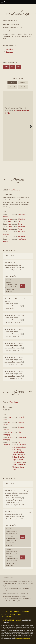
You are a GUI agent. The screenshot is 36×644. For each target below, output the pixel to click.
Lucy (9, 237)
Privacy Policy (16, 614)
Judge (24, 462)
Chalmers (21, 427)
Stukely (10, 229)
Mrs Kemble (22, 232)
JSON (6, 67)
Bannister (21, 422)
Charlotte (6, 234)
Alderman (20, 460)
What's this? (10, 256)
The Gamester (15, 190)
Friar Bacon (14, 402)
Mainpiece (9, 49)
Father (14, 470)
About (27, 614)
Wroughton (22, 219)
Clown (22, 467)
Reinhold (21, 417)
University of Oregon (12, 620)
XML (12, 67)
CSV (18, 67)
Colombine (6, 445)
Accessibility (7, 612)
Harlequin (6, 430)
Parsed (23, 87)
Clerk (14, 462)
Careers (5, 614)
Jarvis (9, 222)
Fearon (20, 224)
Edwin (20, 432)
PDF (12, 83)
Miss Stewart (22, 437)
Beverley (6, 217)
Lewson (10, 219)
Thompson (21, 227)
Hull (19, 222)
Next (30, 126)
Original (23, 83)
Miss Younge (22, 239)
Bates (9, 224)
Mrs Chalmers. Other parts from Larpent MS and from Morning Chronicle (19, 447)
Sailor (14, 465)
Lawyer (19, 462)
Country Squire (21, 465)
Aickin (20, 229)
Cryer (20, 457)
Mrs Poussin (22, 237)
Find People (6, 617)
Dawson (10, 227)
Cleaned (12, 87)
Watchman (16, 467)
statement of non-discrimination (23, 639)
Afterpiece (9, 52)
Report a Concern (22, 612)
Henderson (21, 214)
